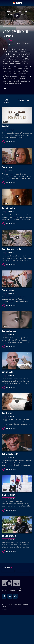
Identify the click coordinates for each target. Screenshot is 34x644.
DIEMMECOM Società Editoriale (12, 591)
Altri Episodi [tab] (7, 101)
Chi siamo (4, 604)
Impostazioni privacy (7, 608)
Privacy (10, 604)
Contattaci (4, 610)
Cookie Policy (17, 604)
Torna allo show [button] (22, 100)
